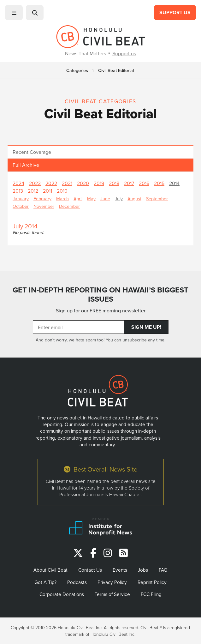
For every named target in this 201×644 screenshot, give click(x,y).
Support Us (175, 12)
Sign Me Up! (146, 327)
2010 (62, 191)
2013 (18, 191)
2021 (67, 183)
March (62, 199)
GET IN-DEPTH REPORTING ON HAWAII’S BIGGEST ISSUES (100, 295)
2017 (129, 183)
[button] (14, 13)
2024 (18, 183)
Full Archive (26, 165)
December (69, 206)
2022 (51, 183)
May (91, 199)
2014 (174, 183)
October (21, 206)
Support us (124, 53)
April (78, 199)
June (105, 199)
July (119, 199)
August (134, 199)
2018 (114, 183)
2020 (83, 183)
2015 (159, 183)
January (21, 199)
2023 (35, 183)
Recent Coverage (32, 152)
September (157, 199)
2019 (99, 183)
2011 (47, 191)
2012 (33, 191)
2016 (144, 183)
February (42, 199)
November (44, 206)
